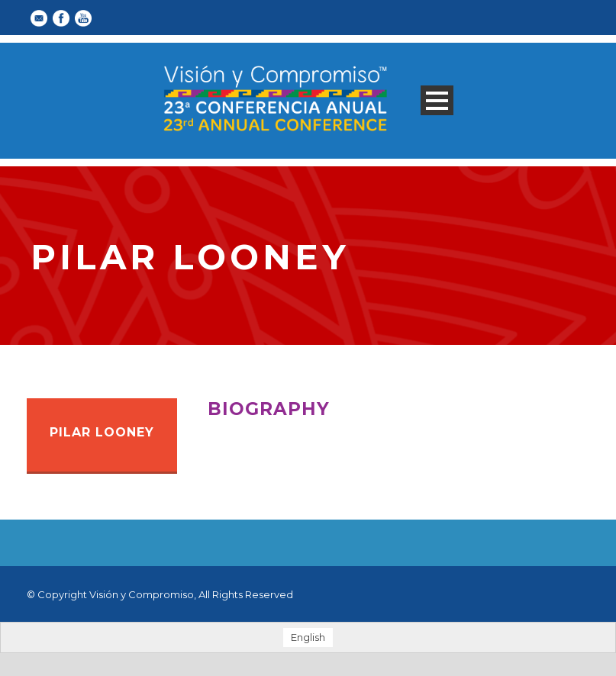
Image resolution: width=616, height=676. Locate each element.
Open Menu (437, 100)
